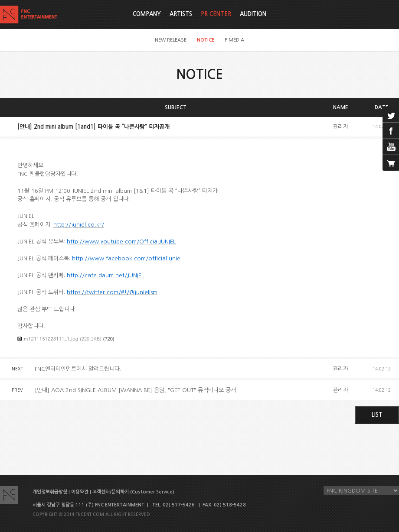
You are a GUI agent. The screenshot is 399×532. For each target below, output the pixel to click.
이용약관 (80, 492)
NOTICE (206, 40)
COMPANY (147, 14)
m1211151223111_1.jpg (51, 339)
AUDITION (253, 14)
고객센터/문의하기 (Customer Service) (133, 492)
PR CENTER (216, 14)
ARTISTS (181, 14)
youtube (391, 147)
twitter (391, 115)
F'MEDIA (234, 40)
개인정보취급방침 (50, 492)
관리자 (340, 127)
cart (391, 163)
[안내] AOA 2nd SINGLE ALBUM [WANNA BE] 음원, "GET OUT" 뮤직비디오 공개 (135, 390)
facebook (391, 131)
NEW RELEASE (171, 40)
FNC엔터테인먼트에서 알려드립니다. (78, 369)
